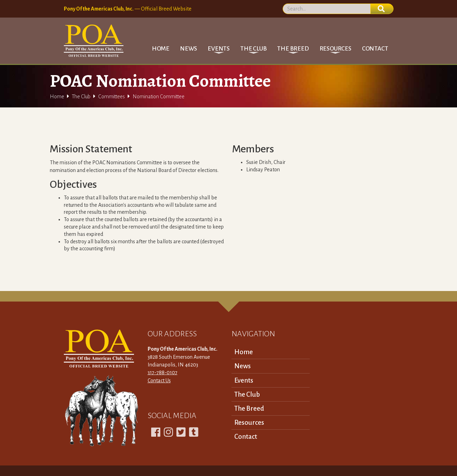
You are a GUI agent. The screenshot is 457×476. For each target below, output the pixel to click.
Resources (249, 422)
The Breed (249, 408)
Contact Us (159, 381)
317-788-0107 (163, 372)
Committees (112, 97)
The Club (81, 97)
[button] (219, 49)
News (189, 49)
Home (161, 49)
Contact (375, 49)
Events (244, 380)
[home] (94, 41)
